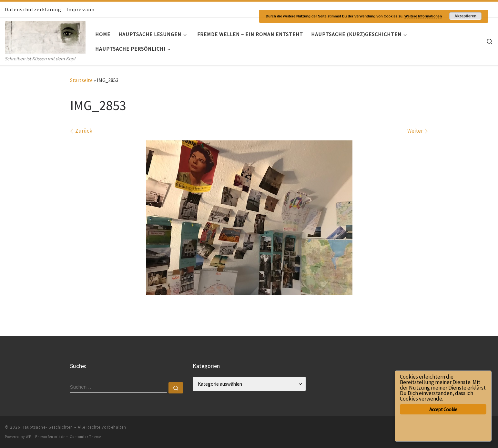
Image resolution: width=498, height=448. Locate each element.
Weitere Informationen (423, 16)
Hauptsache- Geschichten (47, 427)
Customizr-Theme (85, 437)
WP (29, 437)
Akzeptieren (465, 16)
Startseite (81, 80)
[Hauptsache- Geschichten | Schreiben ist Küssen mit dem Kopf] (45, 36)
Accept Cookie (443, 409)
